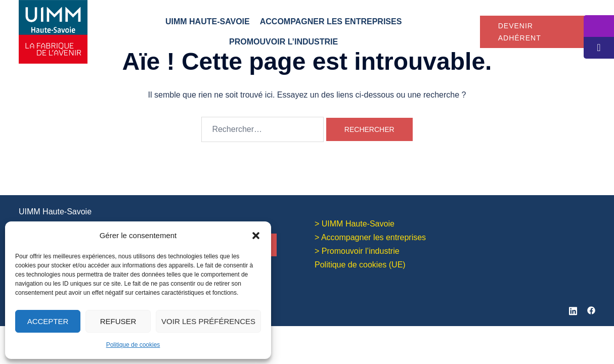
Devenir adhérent (520, 32)
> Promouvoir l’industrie (357, 251)
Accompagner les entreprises (331, 21)
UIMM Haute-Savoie (208, 21)
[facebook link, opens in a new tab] (591, 308)
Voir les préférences (208, 321)
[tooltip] (599, 26)
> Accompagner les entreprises (370, 237)
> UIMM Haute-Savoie (355, 223)
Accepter (48, 321)
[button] (256, 236)
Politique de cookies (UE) (360, 264)
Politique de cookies (133, 345)
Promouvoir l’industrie (283, 42)
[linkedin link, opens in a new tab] (573, 308)
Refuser (118, 321)
